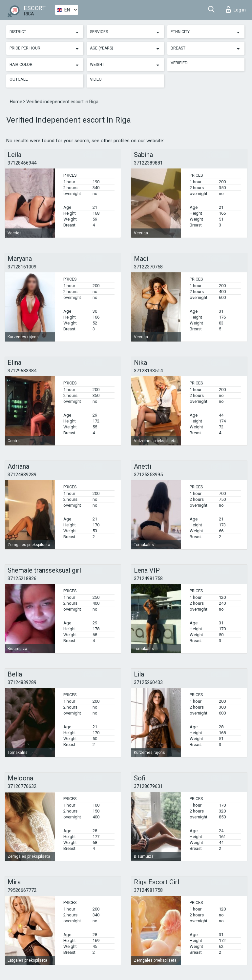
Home (17, 102)
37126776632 (22, 786)
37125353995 (148, 475)
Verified (179, 63)
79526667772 (22, 890)
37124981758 (148, 578)
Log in (236, 10)
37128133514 (148, 371)
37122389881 (148, 163)
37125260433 (148, 682)
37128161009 (22, 267)
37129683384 (22, 371)
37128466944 (22, 163)
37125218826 (22, 578)
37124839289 (22, 475)
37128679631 (148, 786)
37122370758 (148, 267)
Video (96, 79)
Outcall (19, 79)
